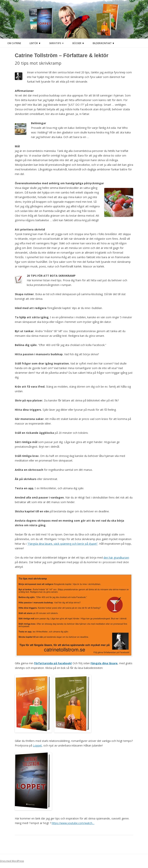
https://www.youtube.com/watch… (73, 823)
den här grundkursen (116, 558)
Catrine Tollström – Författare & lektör (62, 55)
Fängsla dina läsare (104, 663)
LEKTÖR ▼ (35, 43)
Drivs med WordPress (12, 861)
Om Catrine (14, 43)
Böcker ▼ (78, 43)
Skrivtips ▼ (57, 43)
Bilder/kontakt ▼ (104, 43)
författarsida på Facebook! (53, 663)
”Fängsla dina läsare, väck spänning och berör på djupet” (63, 544)
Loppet (37, 745)
